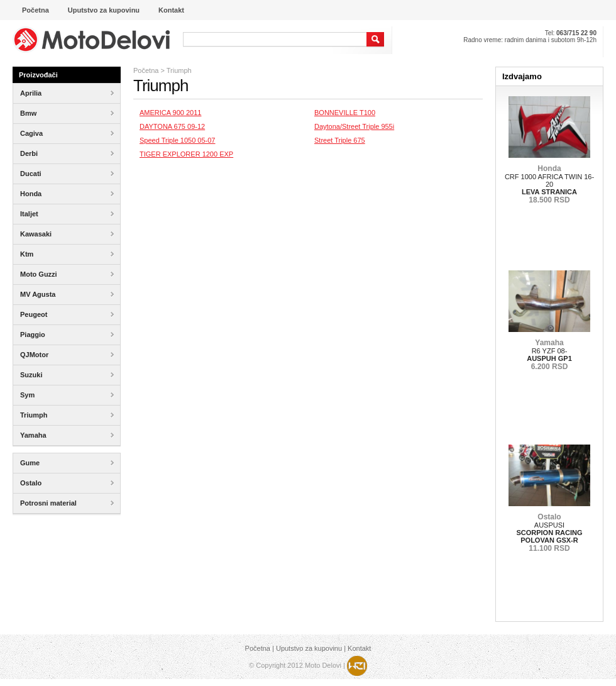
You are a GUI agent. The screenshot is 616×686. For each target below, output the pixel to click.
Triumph (179, 70)
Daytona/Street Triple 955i (354, 126)
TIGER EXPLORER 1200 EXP (186, 154)
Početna (146, 70)
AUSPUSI (549, 533)
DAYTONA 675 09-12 (172, 126)
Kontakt (359, 648)
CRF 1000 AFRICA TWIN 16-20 (549, 184)
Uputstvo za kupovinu (309, 648)
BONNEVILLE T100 (345, 113)
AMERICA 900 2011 (170, 113)
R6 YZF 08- (549, 355)
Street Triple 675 (340, 140)
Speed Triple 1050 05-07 (177, 140)
